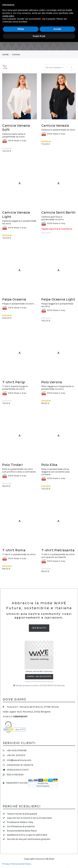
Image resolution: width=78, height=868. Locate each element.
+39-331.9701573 (43, 677)
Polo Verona (52, 382)
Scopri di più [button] (39, 36)
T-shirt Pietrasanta (58, 550)
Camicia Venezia (55, 126)
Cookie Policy (24, 864)
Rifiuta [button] (21, 29)
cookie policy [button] (8, 16)
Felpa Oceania (14, 300)
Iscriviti (39, 628)
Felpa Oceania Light (58, 300)
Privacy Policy (10, 864)
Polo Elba (49, 465)
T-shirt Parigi (14, 382)
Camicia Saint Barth (58, 213)
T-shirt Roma (14, 550)
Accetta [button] (57, 29)
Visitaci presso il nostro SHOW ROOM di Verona (40, 686)
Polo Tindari (13, 465)
